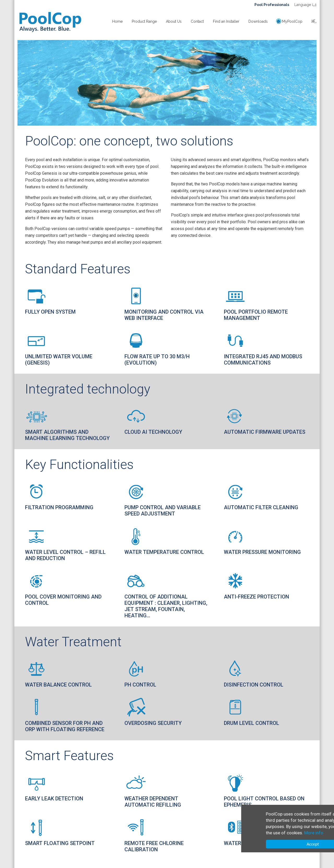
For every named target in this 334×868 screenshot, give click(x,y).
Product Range (144, 21)
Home (117, 21)
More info (280, 833)
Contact (197, 21)
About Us (174, 21)
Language (305, 5)
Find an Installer (226, 21)
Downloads (258, 21)
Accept (279, 844)
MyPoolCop (292, 21)
